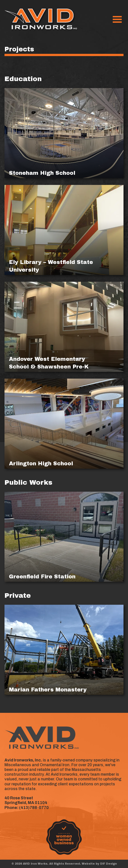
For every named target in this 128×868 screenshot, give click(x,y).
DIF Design (108, 864)
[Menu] (117, 19)
